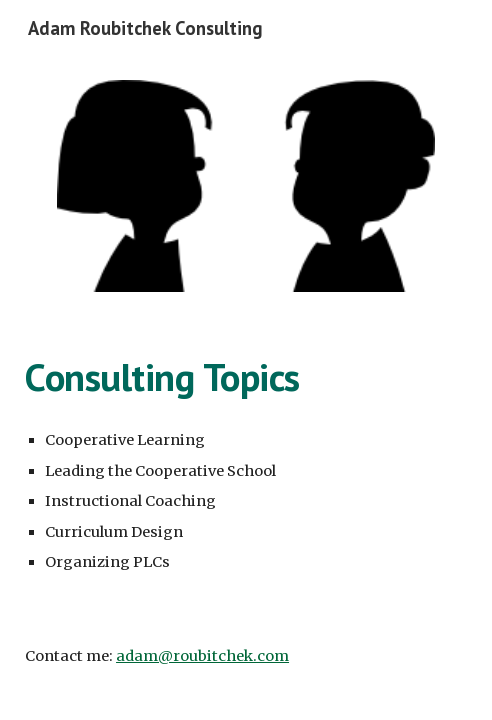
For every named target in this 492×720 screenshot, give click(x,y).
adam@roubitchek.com (202, 656)
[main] (246, 377)
